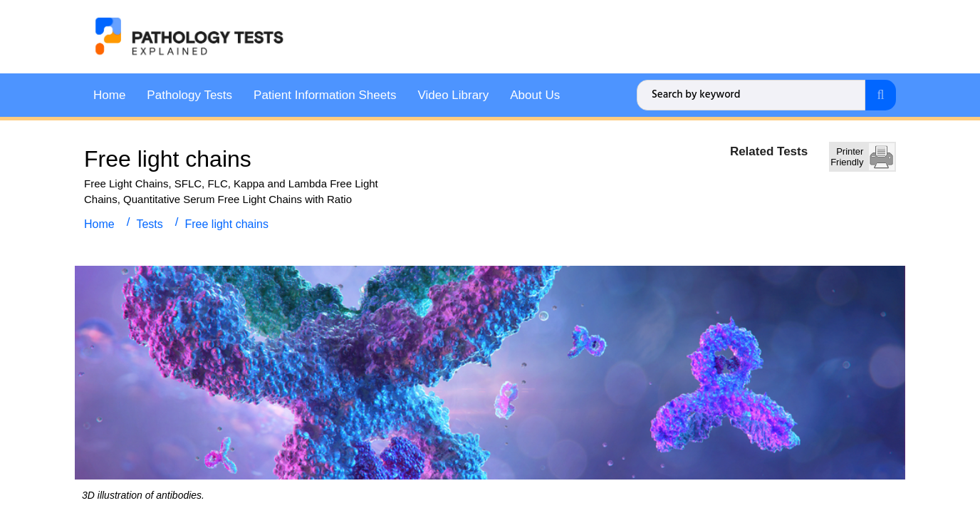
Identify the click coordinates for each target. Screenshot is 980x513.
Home (109, 94)
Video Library (453, 94)
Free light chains (227, 223)
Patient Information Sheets (325, 94)
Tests (149, 223)
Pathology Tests (189, 94)
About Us (535, 94)
